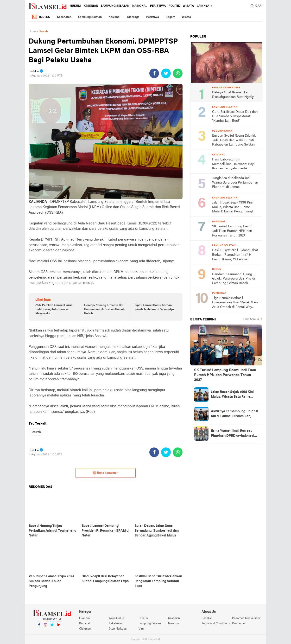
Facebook (39, 627)
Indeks (41, 17)
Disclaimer (239, 624)
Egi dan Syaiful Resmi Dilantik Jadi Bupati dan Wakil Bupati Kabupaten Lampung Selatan (234, 140)
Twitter (52, 627)
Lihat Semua (251, 319)
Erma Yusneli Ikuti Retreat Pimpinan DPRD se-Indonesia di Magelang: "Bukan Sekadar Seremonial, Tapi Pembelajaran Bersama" (234, 434)
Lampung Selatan (115, 6)
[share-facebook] (154, 73)
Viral (141, 629)
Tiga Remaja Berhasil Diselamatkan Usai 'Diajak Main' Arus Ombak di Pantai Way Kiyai (235, 303)
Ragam (170, 17)
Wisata (188, 6)
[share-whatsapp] (178, 73)
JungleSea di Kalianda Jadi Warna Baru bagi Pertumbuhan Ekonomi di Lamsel (235, 183)
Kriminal (84, 624)
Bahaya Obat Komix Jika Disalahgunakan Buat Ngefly (233, 95)
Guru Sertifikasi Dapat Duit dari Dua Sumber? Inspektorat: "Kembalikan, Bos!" (235, 116)
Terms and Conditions (216, 624)
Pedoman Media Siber (246, 618)
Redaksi (207, 618)
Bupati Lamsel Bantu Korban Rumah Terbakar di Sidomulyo (154, 307)
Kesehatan (64, 17)
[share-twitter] (166, 73)
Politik (174, 6)
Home (32, 32)
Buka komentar (105, 473)
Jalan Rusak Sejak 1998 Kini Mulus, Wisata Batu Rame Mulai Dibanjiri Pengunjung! (233, 207)
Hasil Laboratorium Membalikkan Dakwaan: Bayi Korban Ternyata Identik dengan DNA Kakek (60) (233, 164)
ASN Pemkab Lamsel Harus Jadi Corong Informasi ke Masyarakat (54, 309)
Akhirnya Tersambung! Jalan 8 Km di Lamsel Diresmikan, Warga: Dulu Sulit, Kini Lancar (234, 414)
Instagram (45, 627)
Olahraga (133, 17)
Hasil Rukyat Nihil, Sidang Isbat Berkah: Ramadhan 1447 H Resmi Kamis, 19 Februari (235, 255)
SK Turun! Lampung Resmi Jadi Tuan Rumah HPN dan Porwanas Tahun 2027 (232, 231)
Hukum (75, 6)
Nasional (140, 6)
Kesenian (91, 6)
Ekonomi (85, 618)
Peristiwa (158, 6)
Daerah (36, 432)
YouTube (58, 627)
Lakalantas (116, 624)
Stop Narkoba (118, 629)
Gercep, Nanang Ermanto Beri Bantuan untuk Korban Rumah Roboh (104, 309)
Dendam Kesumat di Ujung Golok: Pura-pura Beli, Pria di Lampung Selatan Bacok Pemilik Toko (234, 279)
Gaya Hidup (117, 618)
